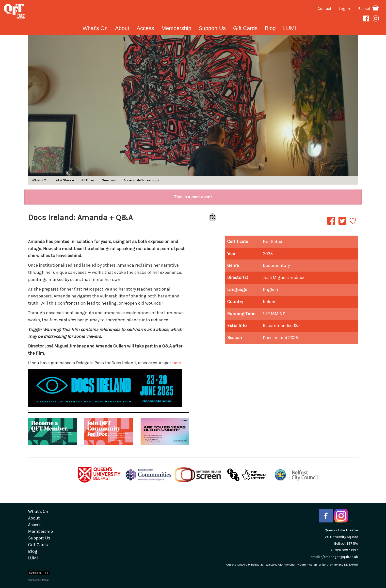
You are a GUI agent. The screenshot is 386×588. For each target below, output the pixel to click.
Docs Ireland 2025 (281, 338)
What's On (95, 28)
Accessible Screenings (141, 180)
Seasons (109, 180)
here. (177, 363)
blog (270, 28)
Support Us (212, 28)
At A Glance (65, 180)
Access (145, 28)
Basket (368, 9)
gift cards (245, 28)
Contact (324, 9)
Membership (176, 28)
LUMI (290, 28)
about (122, 28)
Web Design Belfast (38, 580)
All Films (88, 180)
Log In (344, 9)
